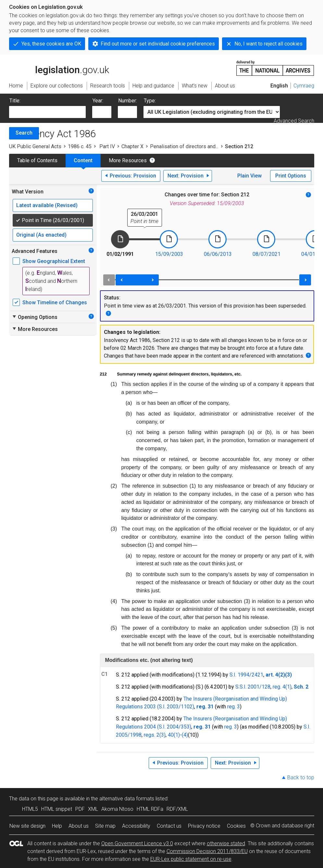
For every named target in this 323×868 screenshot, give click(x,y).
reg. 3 (234, 707)
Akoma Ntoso (117, 809)
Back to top (301, 777)
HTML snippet (57, 809)
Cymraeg (304, 86)
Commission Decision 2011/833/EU (207, 851)
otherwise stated (226, 843)
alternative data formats (127, 799)
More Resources (128, 160)
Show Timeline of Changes (55, 302)
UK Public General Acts (35, 146)
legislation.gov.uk (59, 68)
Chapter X (132, 146)
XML (93, 809)
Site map (105, 826)
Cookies (236, 826)
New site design (27, 826)
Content (83, 160)
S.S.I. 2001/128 (253, 687)
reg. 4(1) (282, 687)
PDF (80, 809)
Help (57, 826)
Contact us (169, 826)
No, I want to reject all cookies (268, 44)
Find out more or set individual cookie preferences (158, 44)
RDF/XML (177, 809)
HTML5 (30, 809)
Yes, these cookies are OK (51, 44)
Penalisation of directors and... (184, 146)
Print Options (291, 176)
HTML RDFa (150, 809)
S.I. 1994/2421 (246, 675)
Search (24, 133)
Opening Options (35, 317)
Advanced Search (294, 121)
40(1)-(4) (178, 735)
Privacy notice (204, 826)
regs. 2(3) (155, 735)
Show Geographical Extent (54, 261)
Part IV (106, 146)
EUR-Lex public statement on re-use (191, 859)
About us (79, 826)
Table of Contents (37, 160)
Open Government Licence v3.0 (137, 843)
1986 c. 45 (80, 146)
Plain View (249, 176)
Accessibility (136, 826)
